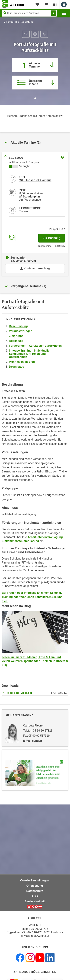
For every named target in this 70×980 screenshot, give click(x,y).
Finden (53, 13)
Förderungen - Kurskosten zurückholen (35, 346)
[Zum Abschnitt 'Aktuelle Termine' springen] (35, 65)
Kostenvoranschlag (35, 268)
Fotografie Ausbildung (20, 22)
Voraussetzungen (21, 331)
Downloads (16, 367)
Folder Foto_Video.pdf (19, 693)
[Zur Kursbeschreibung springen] (35, 83)
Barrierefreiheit (35, 901)
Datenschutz (35, 891)
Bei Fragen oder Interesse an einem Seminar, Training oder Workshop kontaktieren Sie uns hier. (32, 597)
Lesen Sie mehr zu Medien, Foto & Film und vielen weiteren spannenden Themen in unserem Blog (35, 661)
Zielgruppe (16, 336)
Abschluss (16, 341)
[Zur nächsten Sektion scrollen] (35, 102)
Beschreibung (18, 326)
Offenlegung (35, 886)
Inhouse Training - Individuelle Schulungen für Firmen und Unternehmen (29, 354)
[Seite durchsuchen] (29, 13)
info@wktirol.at (40, 936)
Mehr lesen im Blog (22, 362)
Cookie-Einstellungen (35, 880)
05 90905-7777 (40, 929)
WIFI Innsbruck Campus (35, 180)
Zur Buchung (54, 237)
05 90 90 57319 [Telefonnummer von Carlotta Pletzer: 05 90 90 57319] (43, 731)
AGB (35, 896)
